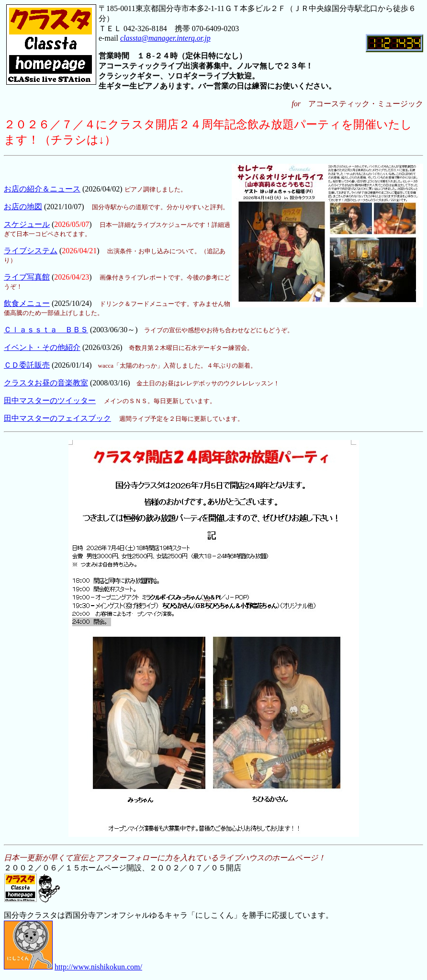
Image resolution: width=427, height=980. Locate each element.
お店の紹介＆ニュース (42, 189)
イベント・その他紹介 (42, 347)
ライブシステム (31, 251)
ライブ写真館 (27, 277)
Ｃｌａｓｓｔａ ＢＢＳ (46, 330)
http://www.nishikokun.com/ (98, 967)
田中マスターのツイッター (50, 400)
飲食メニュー (27, 303)
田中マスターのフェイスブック (57, 418)
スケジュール (27, 224)
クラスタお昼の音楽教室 (46, 383)
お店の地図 (23, 207)
